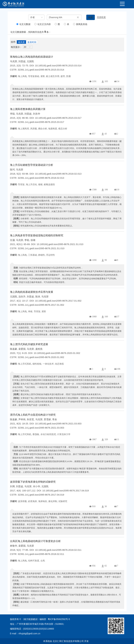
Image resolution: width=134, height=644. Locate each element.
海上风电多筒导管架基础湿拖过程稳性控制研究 (37, 235)
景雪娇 (47, 419)
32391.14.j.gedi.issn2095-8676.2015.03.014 (41, 70)
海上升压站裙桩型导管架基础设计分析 (32, 165)
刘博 (12, 486)
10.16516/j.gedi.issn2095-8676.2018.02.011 (58, 550)
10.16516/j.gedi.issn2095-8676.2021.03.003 (58, 424)
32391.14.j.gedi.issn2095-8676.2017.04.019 (41, 495)
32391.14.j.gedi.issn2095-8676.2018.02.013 (41, 178)
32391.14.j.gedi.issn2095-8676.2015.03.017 (41, 122)
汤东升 (22, 297)
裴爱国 (22, 349)
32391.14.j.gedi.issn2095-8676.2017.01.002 (41, 305)
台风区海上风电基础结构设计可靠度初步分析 (35, 541)
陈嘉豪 (14, 349)
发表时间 (32, 42)
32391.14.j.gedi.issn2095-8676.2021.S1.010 (41, 248)
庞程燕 (39, 349)
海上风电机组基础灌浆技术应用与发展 (32, 292)
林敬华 (14, 546)
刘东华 (37, 114)
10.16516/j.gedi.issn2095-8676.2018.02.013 (58, 174)
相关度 (21, 42)
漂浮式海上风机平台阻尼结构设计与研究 (33, 415)
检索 (91, 17)
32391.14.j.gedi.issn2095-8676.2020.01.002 (41, 357)
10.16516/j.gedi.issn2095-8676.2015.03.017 (58, 118)
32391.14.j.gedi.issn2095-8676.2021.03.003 (41, 428)
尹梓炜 (22, 419)
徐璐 (33, 240)
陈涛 (38, 297)
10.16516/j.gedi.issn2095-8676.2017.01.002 (58, 301)
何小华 (37, 486)
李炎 (55, 419)
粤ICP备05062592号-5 (59, 619)
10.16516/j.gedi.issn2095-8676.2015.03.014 (58, 65)
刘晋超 (22, 61)
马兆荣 (14, 61)
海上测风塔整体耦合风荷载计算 (28, 109)
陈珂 (12, 170)
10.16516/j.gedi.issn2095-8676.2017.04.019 (66, 491)
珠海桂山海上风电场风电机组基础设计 (32, 57)
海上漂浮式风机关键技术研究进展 (29, 344)
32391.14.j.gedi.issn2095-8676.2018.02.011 (41, 554)
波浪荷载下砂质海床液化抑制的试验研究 (33, 482)
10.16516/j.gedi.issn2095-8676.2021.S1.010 (60, 244)
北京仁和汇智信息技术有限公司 (68, 641)
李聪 (12, 114)
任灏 (12, 240)
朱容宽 (30, 419)
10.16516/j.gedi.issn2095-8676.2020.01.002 (57, 353)
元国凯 (30, 61)
